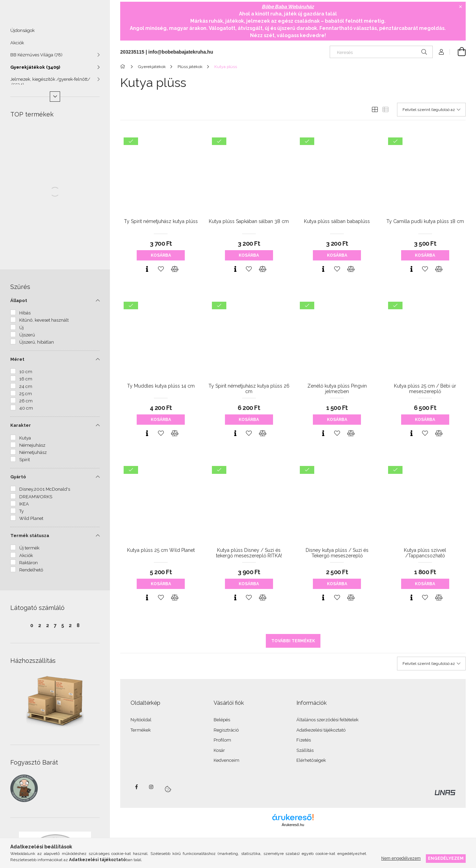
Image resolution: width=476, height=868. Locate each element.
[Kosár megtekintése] (458, 52)
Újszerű (27, 338)
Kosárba (161, 255)
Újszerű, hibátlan (37, 345)
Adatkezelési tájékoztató (321, 730)
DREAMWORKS (36, 500)
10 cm (26, 375)
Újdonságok (22, 34)
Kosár (219, 750)
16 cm (26, 382)
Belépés (222, 720)
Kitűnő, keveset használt (44, 323)
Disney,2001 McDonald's (45, 492)
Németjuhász (33, 455)
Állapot (19, 304)
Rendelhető (31, 573)
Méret (17, 362)
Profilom (222, 740)
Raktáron (29, 566)
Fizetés (304, 740)
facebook (136, 787)
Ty (21, 514)
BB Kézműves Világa (36, 58)
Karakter (21, 428)
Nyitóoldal (141, 720)
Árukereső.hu (293, 825)
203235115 (132, 52)
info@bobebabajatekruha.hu (181, 52)
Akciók (17, 46)
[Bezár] (461, 7)
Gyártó (18, 480)
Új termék (29, 551)
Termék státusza (30, 539)
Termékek (141, 730)
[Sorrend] (431, 110)
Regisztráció (226, 730)
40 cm (26, 411)
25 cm (26, 397)
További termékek (293, 641)
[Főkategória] (124, 67)
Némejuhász (32, 448)
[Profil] (441, 52)
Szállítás (305, 750)
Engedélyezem (446, 858)
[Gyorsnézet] (147, 269)
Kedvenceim (226, 760)
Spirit (25, 463)
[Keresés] (381, 52)
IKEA (24, 507)
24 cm (26, 390)
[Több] (55, 100)
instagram (151, 787)
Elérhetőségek (311, 760)
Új (21, 331)
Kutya (25, 441)
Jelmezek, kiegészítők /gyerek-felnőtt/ (50, 85)
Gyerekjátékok (35, 70)
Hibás (25, 316)
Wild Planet (31, 521)
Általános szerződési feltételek (327, 720)
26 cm (26, 404)
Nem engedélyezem (401, 858)
